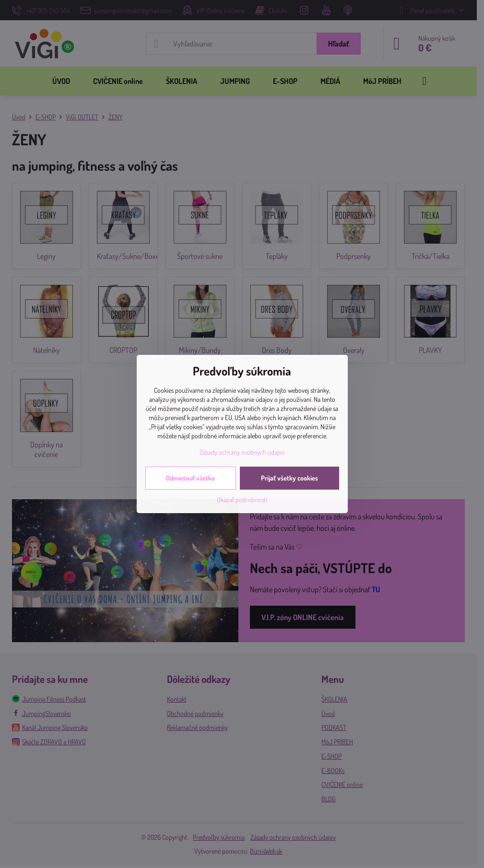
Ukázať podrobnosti (242, 499)
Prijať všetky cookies (289, 478)
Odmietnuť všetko (190, 478)
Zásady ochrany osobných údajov (242, 452)
